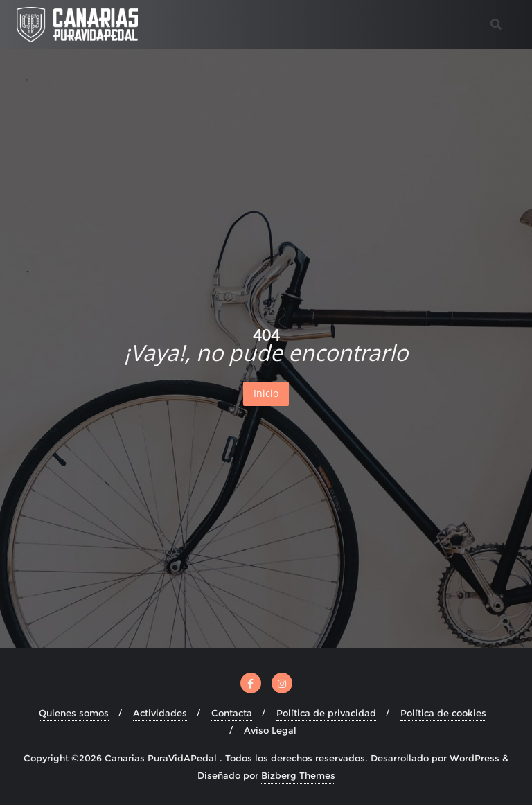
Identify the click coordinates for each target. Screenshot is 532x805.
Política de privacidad (326, 713)
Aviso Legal (270, 730)
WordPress (475, 758)
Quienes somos (74, 713)
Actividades (160, 713)
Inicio (266, 393)
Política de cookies (443, 713)
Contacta (232, 713)
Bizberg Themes (298, 775)
